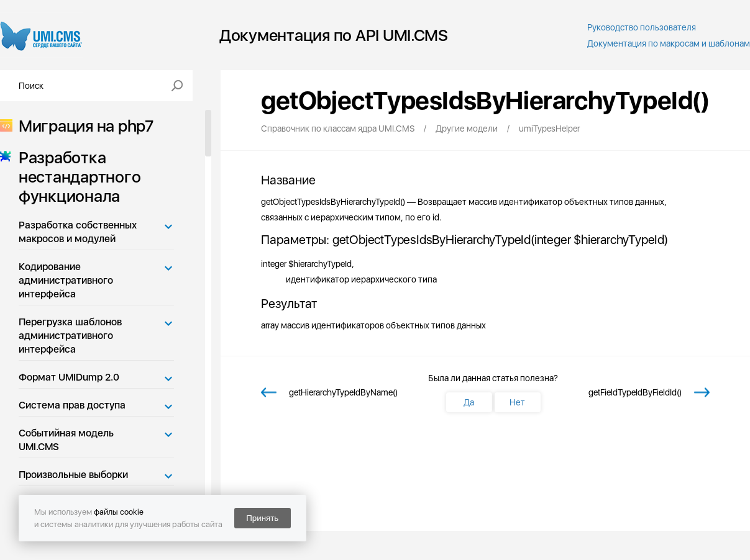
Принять (262, 518)
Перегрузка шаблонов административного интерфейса (70, 336)
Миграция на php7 (82, 126)
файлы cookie (119, 512)
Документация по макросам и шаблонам (669, 43)
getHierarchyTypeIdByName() (343, 392)
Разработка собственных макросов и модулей (78, 232)
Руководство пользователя (642, 27)
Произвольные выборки (73, 475)
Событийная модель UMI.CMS (66, 440)
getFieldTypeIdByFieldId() (635, 392)
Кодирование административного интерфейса (66, 280)
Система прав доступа (72, 405)
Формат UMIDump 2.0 (69, 377)
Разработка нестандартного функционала (76, 177)
